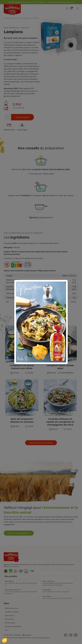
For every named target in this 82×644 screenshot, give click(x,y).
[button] (4, 640)
